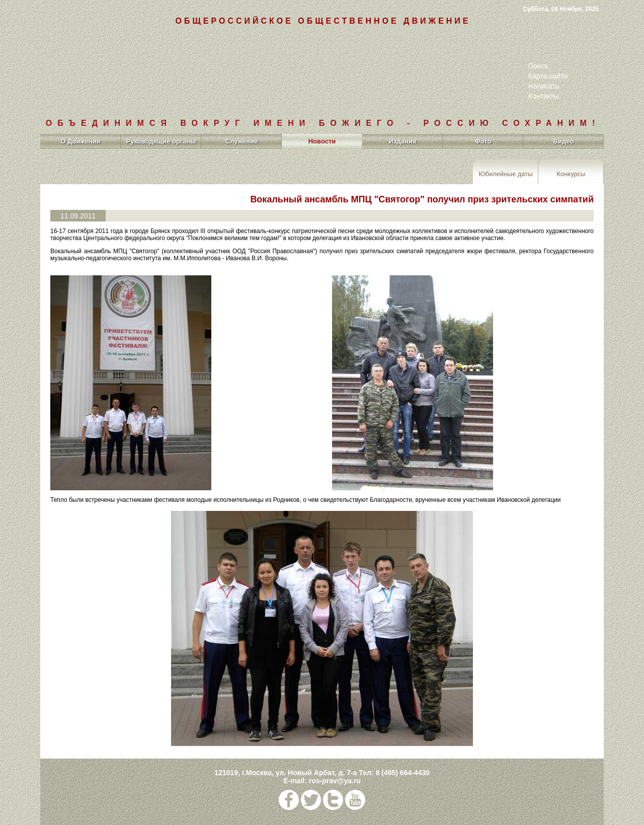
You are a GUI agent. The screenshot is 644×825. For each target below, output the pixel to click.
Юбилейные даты (505, 173)
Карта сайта (548, 76)
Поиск (538, 66)
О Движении (80, 141)
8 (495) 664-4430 (402, 773)
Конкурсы (571, 173)
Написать (544, 86)
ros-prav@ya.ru (335, 781)
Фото (483, 141)
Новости (322, 141)
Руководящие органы (161, 141)
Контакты (543, 96)
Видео (564, 141)
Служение (242, 141)
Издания (403, 141)
